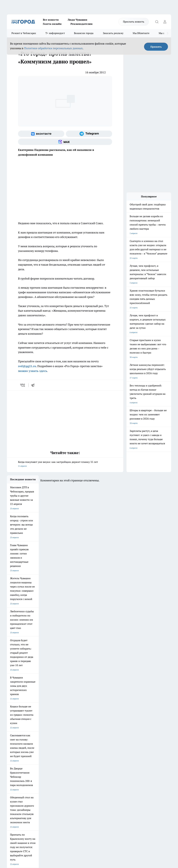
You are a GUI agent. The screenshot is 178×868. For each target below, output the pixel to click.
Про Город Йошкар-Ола (71, 732)
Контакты (91, 756)
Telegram (11, 756)
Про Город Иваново (123, 732)
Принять (156, 47)
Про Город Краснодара (71, 744)
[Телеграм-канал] (89, 134)
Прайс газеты (13, 764)
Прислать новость (134, 22)
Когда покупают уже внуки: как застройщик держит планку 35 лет (65, 464)
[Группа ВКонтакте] (41, 134)
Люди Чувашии (77, 20)
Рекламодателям (82, 24)
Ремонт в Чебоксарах (24, 33)
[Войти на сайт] (165, 22)
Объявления (12, 760)
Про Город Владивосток (44, 744)
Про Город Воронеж (96, 732)
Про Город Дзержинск (17, 744)
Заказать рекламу (113, 33)
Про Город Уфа (94, 736)
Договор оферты (54, 760)
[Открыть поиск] (157, 22)
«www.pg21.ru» (29, 771)
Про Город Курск (41, 736)
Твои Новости (40, 732)
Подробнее (129, 814)
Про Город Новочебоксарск (19, 732)
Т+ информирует (55, 33)
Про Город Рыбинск (69, 736)
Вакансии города (84, 33)
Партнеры (91, 764)
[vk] (23, 385)
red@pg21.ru (27, 366)
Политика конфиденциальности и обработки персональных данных (37, 819)
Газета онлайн (52, 24)
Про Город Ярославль (17, 736)
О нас (49, 756)
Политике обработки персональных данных (53, 48)
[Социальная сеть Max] (65, 142)
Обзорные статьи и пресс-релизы (102, 760)
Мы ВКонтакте (141, 33)
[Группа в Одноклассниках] (152, 737)
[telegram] (34, 385)
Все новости (51, 20)
